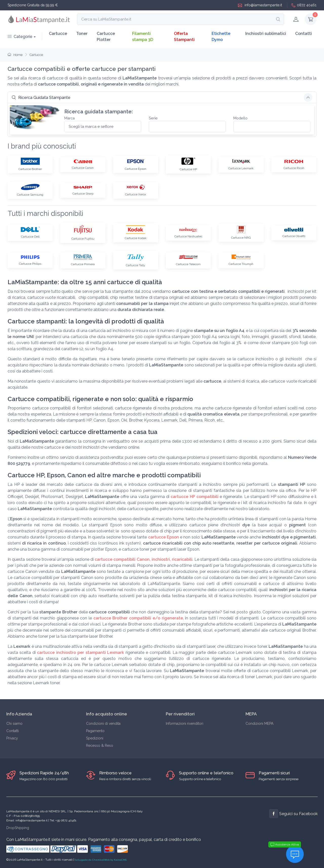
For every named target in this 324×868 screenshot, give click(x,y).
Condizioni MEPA (259, 724)
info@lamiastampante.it (260, 5)
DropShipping (18, 828)
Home (15, 55)
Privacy (12, 738)
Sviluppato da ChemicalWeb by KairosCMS (101, 860)
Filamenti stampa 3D (143, 37)
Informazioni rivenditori (185, 724)
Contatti (303, 34)
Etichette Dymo (221, 37)
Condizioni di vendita (103, 724)
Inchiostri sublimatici (266, 34)
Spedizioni (95, 738)
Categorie (20, 37)
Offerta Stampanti (184, 37)
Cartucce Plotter (106, 37)
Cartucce (58, 34)
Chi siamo (14, 724)
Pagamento (95, 731)
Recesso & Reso (100, 746)
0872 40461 (304, 5)
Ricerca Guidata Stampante (41, 98)
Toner (82, 34)
